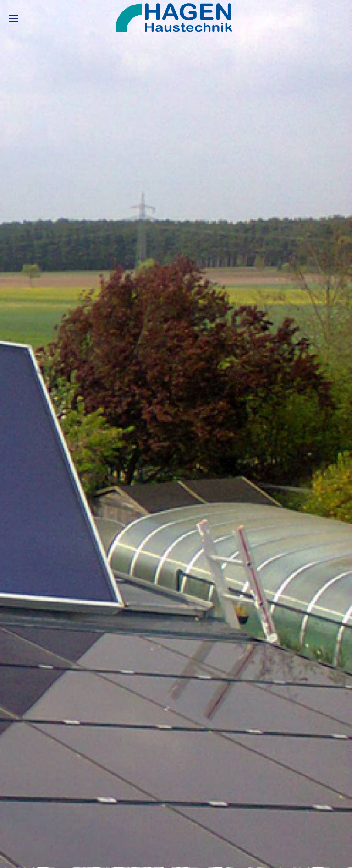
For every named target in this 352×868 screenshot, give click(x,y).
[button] (14, 18)
